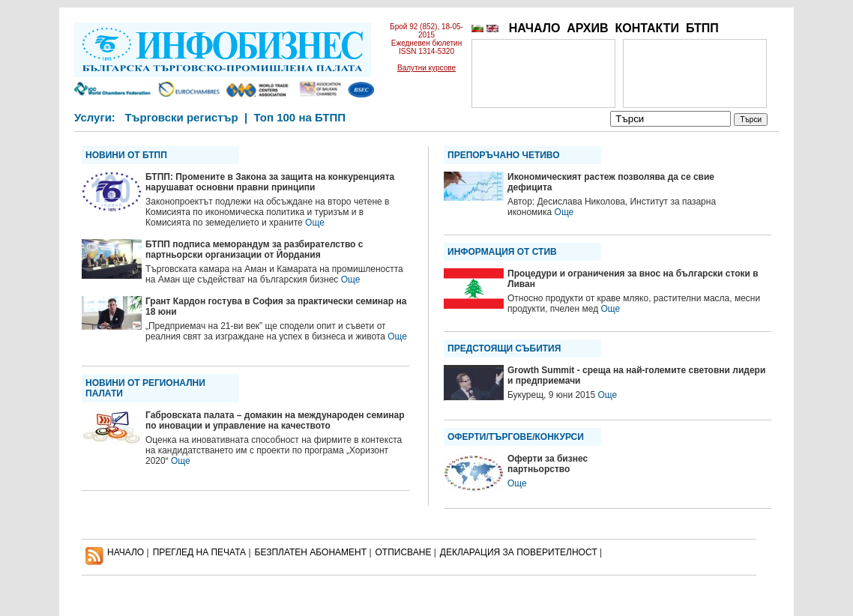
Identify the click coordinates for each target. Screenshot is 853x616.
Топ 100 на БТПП (300, 117)
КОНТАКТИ (647, 28)
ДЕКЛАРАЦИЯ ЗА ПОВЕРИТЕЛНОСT (519, 552)
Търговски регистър (181, 117)
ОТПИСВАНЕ (404, 552)
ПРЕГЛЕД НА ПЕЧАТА (199, 552)
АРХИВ (587, 28)
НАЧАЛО (535, 28)
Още (315, 223)
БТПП (702, 28)
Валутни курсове (426, 68)
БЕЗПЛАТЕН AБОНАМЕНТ (311, 552)
